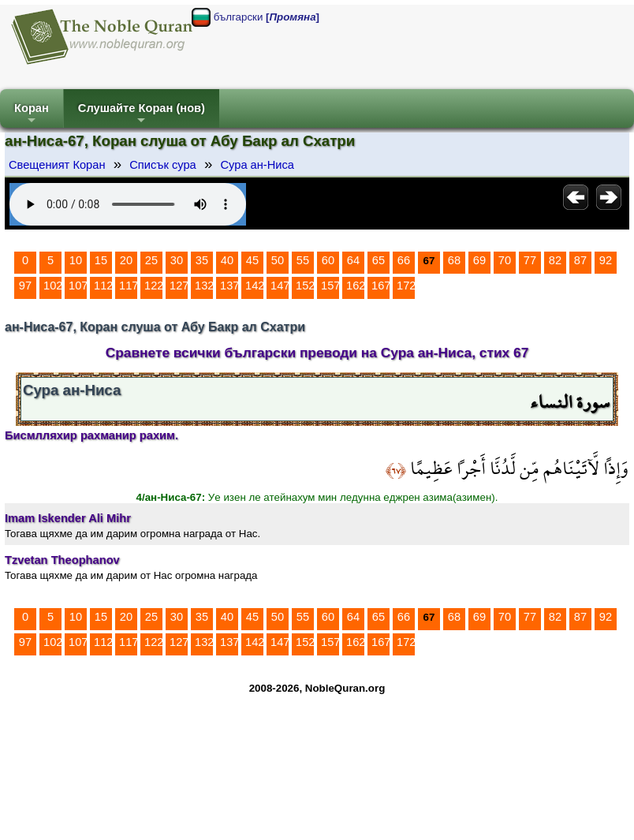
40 (227, 260)
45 (252, 260)
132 (204, 286)
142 (255, 286)
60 (328, 260)
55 (303, 260)
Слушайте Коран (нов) (142, 115)
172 (406, 286)
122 (154, 286)
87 (580, 260)
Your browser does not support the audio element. (128, 204)
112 (103, 286)
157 (330, 286)
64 (353, 260)
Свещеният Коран (57, 165)
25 (151, 260)
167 (381, 286)
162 (356, 286)
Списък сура (162, 165)
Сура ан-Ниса (257, 165)
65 (379, 260)
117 (129, 286)
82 (555, 260)
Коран (32, 115)
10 (76, 260)
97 (25, 286)
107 (78, 286)
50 (278, 260)
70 (505, 260)
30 (177, 260)
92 (606, 260)
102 (53, 286)
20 (126, 260)
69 (479, 260)
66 (404, 260)
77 (530, 260)
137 (229, 286)
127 (179, 286)
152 (305, 286)
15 (101, 260)
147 (280, 286)
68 (454, 260)
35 (202, 260)
